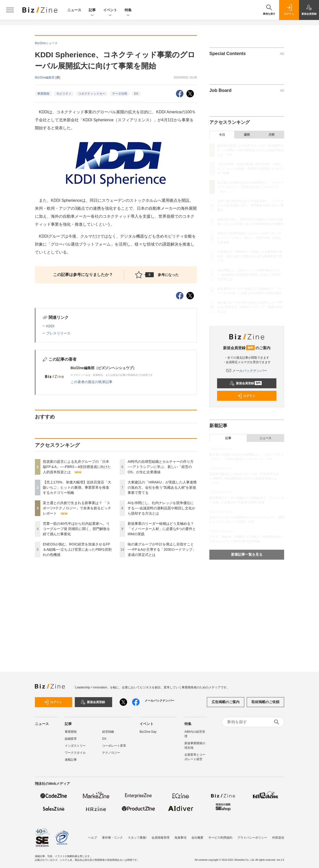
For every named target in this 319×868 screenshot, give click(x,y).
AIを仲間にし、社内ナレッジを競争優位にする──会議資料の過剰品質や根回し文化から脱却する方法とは (161, 508)
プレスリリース (58, 333)
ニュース (74, 10)
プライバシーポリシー (252, 838)
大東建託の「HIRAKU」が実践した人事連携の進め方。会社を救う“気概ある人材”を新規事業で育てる (162, 487)
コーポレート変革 (114, 746)
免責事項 (180, 838)
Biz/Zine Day (148, 732)
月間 (271, 135)
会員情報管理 (160, 838)
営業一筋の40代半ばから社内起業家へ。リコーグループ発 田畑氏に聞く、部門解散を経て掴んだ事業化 (77, 529)
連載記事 (71, 760)
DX (136, 94)
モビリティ (64, 94)
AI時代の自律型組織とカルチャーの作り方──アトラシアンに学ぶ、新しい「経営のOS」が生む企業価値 (161, 467)
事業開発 (43, 94)
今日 (222, 135)
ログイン (246, 396)
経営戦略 (108, 732)
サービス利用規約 (220, 838)
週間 (247, 135)
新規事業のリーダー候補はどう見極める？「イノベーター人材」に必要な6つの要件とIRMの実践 (162, 529)
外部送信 (278, 838)
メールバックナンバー (247, 371)
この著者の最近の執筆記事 (91, 382)
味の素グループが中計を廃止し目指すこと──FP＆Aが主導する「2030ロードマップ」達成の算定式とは (162, 549)
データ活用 (120, 94)
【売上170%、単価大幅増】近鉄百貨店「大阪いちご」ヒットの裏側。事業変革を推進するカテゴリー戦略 (77, 487)
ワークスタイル (75, 753)
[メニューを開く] (10, 10)
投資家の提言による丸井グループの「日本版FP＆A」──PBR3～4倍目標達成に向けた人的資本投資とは (77, 467)
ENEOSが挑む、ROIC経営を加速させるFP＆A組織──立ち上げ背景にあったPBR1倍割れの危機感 (77, 549)
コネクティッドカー (92, 94)
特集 (128, 10)
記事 (92, 10)
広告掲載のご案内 (226, 702)
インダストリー (75, 746)
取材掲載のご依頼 (265, 702)
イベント (110, 10)
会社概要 (197, 838)
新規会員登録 (246, 383)
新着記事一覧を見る (247, 554)
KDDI (50, 326)
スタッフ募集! (137, 838)
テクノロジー (111, 753)
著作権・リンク (112, 838)
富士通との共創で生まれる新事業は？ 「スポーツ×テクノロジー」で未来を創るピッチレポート (77, 508)
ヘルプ (92, 838)
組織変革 (71, 739)
